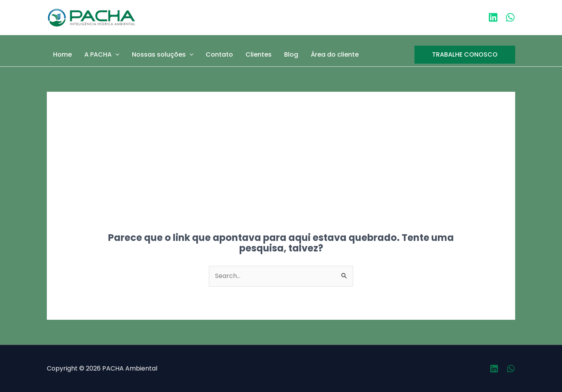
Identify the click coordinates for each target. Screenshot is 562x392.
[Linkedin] (493, 17)
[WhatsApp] (510, 17)
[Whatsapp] (511, 369)
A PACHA (102, 55)
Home (62, 54)
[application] (116, 55)
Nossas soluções (163, 55)
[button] (465, 55)
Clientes (259, 54)
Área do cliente (335, 54)
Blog (291, 54)
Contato (219, 54)
